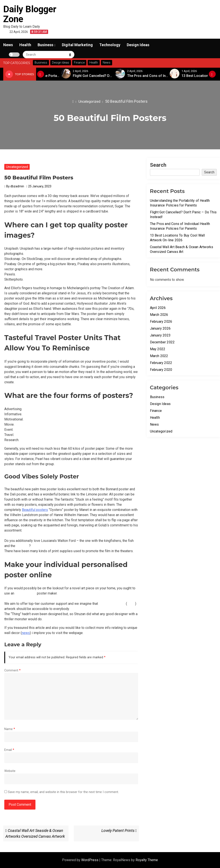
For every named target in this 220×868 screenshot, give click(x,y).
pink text (23, 546)
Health (25, 45)
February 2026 (161, 322)
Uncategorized (17, 167)
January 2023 (160, 335)
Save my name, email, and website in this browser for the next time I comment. (63, 792)
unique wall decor (112, 604)
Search (158, 165)
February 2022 (161, 363)
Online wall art (26, 593)
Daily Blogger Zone (30, 14)
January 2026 (160, 328)
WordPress (90, 860)
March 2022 (159, 356)
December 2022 (162, 342)
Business (45, 45)
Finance (156, 411)
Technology (110, 45)
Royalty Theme (147, 860)
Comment (12, 670)
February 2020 (161, 370)
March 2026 (159, 315)
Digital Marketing (77, 45)
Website (10, 771)
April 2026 (158, 308)
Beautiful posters (35, 510)
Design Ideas (138, 45)
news (131, 604)
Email (9, 750)
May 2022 (158, 349)
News (8, 45)
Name (10, 729)
